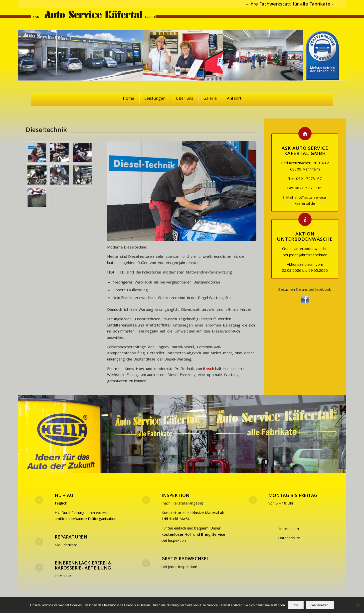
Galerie (210, 98)
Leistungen (155, 98)
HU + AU (64, 495)
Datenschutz (289, 538)
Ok (296, 605)
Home (128, 98)
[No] (358, 605)
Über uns (184, 98)
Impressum (289, 528)
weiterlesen (320, 605)
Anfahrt (234, 98)
